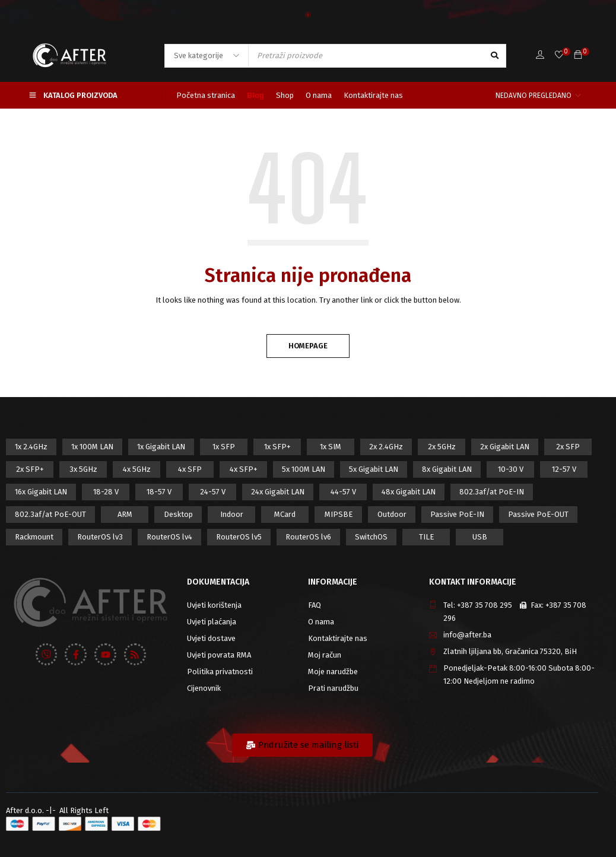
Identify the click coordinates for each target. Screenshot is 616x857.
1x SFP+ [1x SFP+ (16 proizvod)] (277, 447)
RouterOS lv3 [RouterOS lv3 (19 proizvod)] (100, 537)
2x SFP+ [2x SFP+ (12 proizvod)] (30, 469)
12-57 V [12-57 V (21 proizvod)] (564, 469)
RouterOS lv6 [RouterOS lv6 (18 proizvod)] (308, 537)
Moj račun (325, 655)
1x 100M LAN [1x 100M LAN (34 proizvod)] (92, 447)
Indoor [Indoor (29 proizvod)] (232, 514)
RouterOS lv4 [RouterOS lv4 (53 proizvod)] (169, 537)
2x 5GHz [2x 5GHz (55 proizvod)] (442, 447)
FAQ (315, 605)
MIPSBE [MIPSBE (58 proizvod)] (339, 514)
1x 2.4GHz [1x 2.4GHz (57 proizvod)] (31, 447)
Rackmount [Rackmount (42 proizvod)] (34, 537)
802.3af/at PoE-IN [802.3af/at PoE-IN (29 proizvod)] (492, 492)
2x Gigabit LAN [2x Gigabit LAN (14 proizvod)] (505, 447)
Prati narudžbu (333, 688)
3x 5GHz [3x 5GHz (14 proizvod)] (83, 469)
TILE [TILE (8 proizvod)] (426, 537)
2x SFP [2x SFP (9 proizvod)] (568, 447)
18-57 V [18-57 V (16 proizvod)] (159, 492)
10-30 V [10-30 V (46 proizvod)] (511, 469)
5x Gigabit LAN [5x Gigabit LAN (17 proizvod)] (374, 469)
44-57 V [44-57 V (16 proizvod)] (343, 492)
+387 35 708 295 (485, 605)
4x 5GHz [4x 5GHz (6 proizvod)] (137, 469)
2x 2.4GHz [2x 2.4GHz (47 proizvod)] (386, 447)
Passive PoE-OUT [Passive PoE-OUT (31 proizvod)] (538, 514)
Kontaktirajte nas (338, 638)
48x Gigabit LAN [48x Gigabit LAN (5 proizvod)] (409, 492)
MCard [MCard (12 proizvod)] (285, 514)
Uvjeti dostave (211, 638)
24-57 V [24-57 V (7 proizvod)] (213, 492)
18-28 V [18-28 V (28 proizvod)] (106, 492)
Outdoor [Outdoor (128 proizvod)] (392, 514)
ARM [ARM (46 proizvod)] (125, 514)
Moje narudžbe (333, 672)
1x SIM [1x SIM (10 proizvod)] (331, 447)
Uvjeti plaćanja (212, 622)
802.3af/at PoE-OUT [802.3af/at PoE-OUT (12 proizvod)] (50, 514)
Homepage (308, 346)
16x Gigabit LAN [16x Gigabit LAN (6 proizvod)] (41, 492)
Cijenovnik (204, 688)
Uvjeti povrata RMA (219, 655)
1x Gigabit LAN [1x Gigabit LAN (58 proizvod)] (161, 447)
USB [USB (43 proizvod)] (480, 537)
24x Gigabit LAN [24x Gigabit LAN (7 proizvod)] (278, 492)
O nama (321, 622)
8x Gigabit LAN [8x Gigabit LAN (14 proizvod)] (447, 469)
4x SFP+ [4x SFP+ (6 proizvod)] (244, 469)
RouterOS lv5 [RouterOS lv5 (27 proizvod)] (239, 537)
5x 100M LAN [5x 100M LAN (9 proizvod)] (304, 469)
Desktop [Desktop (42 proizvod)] (178, 514)
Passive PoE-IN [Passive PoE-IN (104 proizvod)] (457, 514)
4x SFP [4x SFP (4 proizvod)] (190, 469)
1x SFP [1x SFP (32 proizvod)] (224, 447)
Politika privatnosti (220, 672)
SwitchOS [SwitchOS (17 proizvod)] (371, 537)
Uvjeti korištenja (214, 605)
